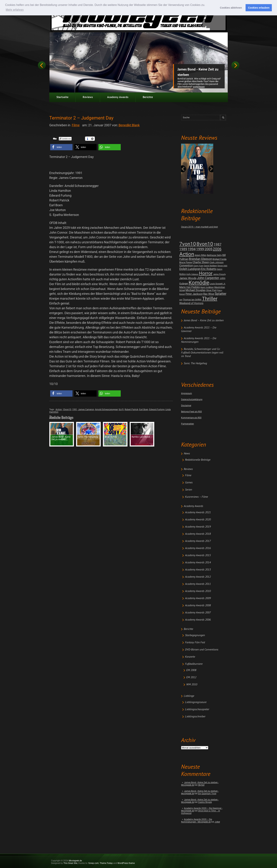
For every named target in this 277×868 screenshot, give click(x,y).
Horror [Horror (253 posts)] (206, 273)
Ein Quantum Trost (207, 794)
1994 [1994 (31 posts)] (192, 249)
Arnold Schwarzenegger (106, 409)
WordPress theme (126, 863)
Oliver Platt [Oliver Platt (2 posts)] (211, 290)
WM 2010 (192, 685)
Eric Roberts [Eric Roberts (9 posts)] (209, 269)
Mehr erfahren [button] (15, 10)
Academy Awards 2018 (198, 534)
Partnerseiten (188, 424)
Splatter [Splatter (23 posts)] (220, 294)
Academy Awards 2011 (198, 584)
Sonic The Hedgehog (195, 364)
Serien (189, 490)
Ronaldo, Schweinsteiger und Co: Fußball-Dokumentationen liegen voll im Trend (202, 353)
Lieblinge (189, 696)
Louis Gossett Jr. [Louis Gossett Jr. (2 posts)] (218, 284)
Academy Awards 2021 (198, 513)
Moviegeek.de (75, 861)
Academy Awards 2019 (198, 527)
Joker (217, 822)
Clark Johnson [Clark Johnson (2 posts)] (217, 262)
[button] (61, 147)
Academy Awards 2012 (198, 577)
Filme (188, 476)
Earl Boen (144, 409)
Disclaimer (186, 406)
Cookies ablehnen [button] (231, 8)
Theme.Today (106, 863)
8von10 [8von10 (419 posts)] (205, 244)
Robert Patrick (131, 409)
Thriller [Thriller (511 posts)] (210, 299)
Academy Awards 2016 (198, 548)
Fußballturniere (194, 664)
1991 (75, 409)
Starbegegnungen (195, 635)
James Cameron (86, 409)
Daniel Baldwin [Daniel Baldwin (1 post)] (210, 266)
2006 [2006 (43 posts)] (217, 249)
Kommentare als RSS (191, 418)
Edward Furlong (157, 409)
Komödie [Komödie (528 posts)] (199, 283)
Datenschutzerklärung (192, 399)
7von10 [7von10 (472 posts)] (188, 244)
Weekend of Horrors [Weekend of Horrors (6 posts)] (191, 303)
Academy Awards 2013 (198, 570)
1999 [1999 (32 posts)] (200, 249)
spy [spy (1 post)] (181, 300)
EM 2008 (191, 670)
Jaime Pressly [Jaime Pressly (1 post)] (219, 274)
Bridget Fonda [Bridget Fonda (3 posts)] (219, 259)
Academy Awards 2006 (198, 620)
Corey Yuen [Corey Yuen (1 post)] (198, 266)
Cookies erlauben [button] (259, 8)
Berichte (148, 97)
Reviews (88, 97)
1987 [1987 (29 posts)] (218, 244)
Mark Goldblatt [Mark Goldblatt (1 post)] (207, 287)
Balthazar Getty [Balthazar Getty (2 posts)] (214, 255)
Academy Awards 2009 (198, 598)
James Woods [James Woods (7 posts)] (188, 278)
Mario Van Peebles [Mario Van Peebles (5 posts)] (190, 287)
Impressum (187, 393)
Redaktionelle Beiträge (198, 460)
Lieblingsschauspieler (197, 709)
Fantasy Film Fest (195, 643)
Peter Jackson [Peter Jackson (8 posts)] (194, 294)
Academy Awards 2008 (198, 606)
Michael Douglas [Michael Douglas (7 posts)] (196, 290)
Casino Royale (205, 802)
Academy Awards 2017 (198, 541)
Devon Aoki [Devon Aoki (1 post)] (222, 266)
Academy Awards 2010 (198, 591)
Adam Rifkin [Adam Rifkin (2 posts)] (201, 255)
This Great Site (70, 863)
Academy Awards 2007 (198, 613)
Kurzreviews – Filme (196, 497)
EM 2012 (191, 677)
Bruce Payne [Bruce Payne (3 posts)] (186, 262)
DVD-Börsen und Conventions (202, 650)
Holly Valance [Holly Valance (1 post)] (192, 274)
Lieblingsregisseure (196, 702)
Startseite (62, 97)
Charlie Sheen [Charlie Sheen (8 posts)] (201, 262)
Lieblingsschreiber (195, 717)
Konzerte (190, 657)
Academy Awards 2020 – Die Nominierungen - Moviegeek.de (197, 821)
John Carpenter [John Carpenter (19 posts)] (208, 278)
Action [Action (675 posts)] (187, 254)
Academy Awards (118, 97)
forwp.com (94, 863)
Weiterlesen (199, 87)
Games (189, 483)
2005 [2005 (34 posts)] (208, 249)
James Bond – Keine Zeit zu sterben (204, 321)
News (187, 454)
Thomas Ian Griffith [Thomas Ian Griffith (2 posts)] (192, 300)
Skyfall (201, 785)
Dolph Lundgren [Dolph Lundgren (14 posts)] (190, 269)
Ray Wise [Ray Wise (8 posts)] (209, 294)
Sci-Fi (121, 409)
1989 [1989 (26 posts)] (183, 249)
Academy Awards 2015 (198, 555)
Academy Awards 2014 (198, 563)
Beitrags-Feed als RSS (191, 412)
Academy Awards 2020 (198, 520)
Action (59, 409)
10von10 (67, 409)
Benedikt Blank (129, 125)
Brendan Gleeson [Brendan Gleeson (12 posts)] (200, 259)
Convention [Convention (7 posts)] (186, 265)
